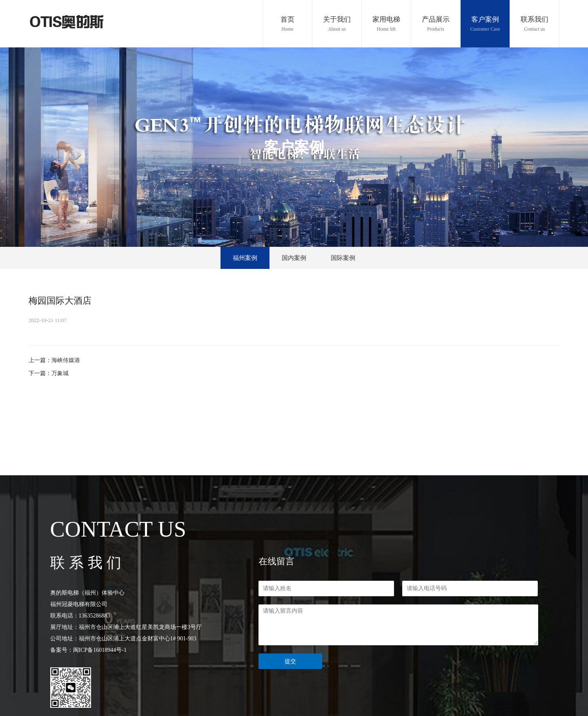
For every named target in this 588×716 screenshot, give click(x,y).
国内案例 (294, 258)
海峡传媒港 (66, 360)
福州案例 (245, 258)
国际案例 (343, 258)
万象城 (60, 373)
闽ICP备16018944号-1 (100, 650)
